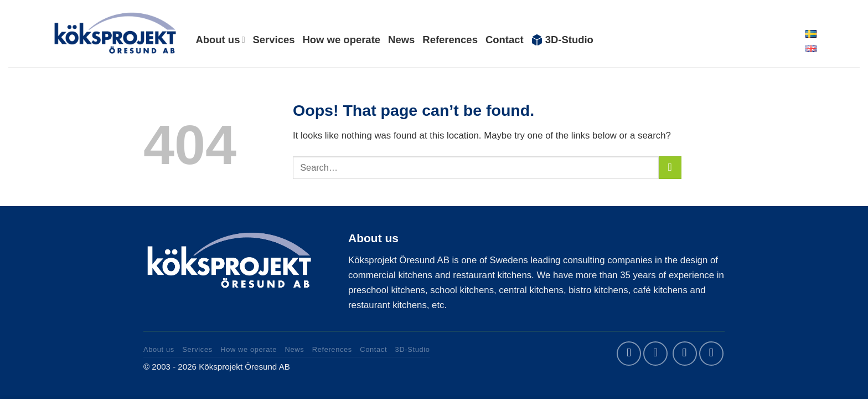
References (450, 40)
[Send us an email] (685, 354)
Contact (505, 40)
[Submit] (670, 168)
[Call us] (711, 354)
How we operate (341, 40)
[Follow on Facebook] (629, 354)
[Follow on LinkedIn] (655, 354)
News (401, 40)
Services (273, 40)
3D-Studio (562, 40)
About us (220, 40)
